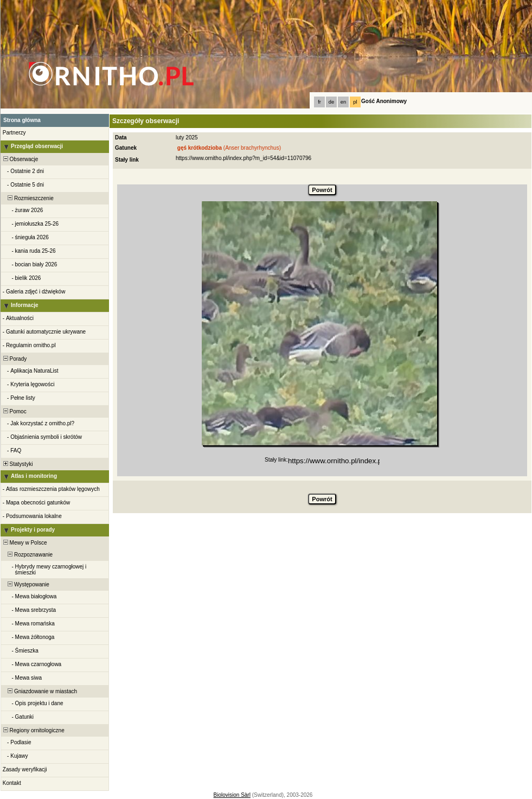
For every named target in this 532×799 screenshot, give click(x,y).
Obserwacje (20, 159)
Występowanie (25, 584)
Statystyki (17, 464)
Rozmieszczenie (28, 198)
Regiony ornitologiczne (33, 730)
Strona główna (22, 120)
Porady (14, 359)
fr (319, 102)
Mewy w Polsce (24, 543)
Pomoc (14, 411)
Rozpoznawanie (27, 555)
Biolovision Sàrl (232, 795)
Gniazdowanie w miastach (39, 691)
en (343, 102)
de (331, 102)
